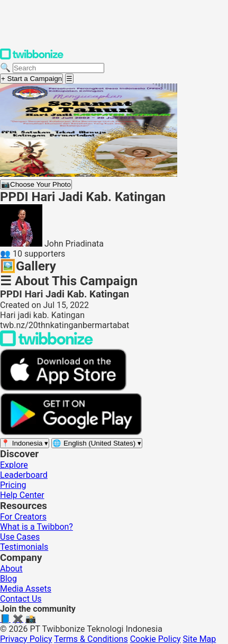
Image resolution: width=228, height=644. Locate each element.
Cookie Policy (156, 639)
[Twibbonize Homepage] (32, 57)
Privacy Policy (26, 639)
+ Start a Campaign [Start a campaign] (31, 79)
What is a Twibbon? (37, 527)
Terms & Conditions (91, 639)
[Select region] (25, 443)
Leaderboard (24, 475)
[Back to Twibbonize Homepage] (47, 344)
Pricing (13, 485)
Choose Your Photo (36, 184)
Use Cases (20, 537)
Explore (14, 465)
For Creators (23, 517)
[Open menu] (69, 79)
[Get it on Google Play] (71, 433)
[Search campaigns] (58, 68)
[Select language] (97, 443)
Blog (8, 579)
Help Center (22, 495)
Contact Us (21, 599)
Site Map (200, 639)
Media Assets (26, 589)
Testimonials (24, 547)
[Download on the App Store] (63, 388)
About (11, 569)
